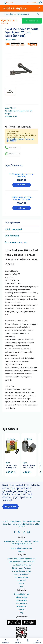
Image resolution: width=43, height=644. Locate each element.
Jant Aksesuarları (23, 14)
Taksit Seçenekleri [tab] (13, 229)
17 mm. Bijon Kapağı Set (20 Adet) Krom (12, 467)
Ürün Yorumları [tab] (12, 236)
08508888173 (33, 3)
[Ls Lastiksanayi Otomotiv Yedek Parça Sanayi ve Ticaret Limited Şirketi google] (14, 624)
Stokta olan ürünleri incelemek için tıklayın (20, 140)
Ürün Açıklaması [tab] (12, 223)
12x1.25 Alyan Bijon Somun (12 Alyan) (29, 467)
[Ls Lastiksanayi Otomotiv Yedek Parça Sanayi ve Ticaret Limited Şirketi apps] (29, 624)
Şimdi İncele (22, 185)
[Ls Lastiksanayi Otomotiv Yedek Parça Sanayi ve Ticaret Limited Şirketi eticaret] (21, 634)
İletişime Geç (11, 507)
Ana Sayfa (6, 641)
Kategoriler (37, 641)
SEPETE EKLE (32, 21)
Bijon (14, 40)
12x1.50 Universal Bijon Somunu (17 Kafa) (21, 198)
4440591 (10, 3)
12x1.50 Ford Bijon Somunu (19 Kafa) (22, 175)
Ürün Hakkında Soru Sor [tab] (16, 242)
